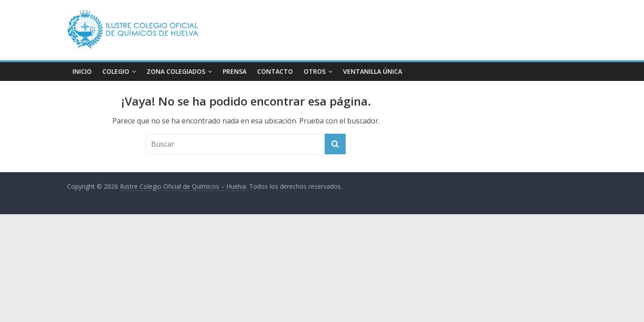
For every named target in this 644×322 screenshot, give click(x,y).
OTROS (315, 71)
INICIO (82, 71)
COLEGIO (116, 71)
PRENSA (235, 71)
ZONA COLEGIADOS (176, 71)
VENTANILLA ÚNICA (373, 71)
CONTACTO (275, 71)
